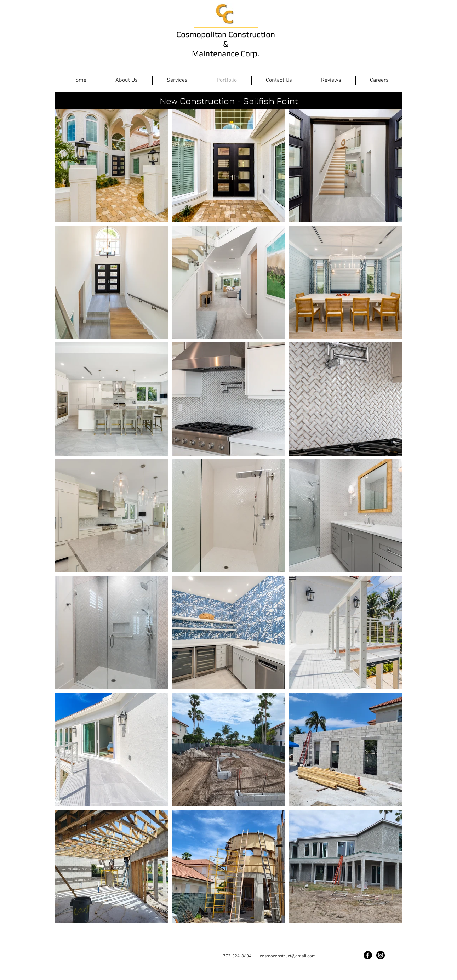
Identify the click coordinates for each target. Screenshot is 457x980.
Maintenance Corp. (226, 53)
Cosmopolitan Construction (226, 34)
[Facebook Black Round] (368, 955)
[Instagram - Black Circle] (381, 955)
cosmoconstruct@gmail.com (288, 956)
